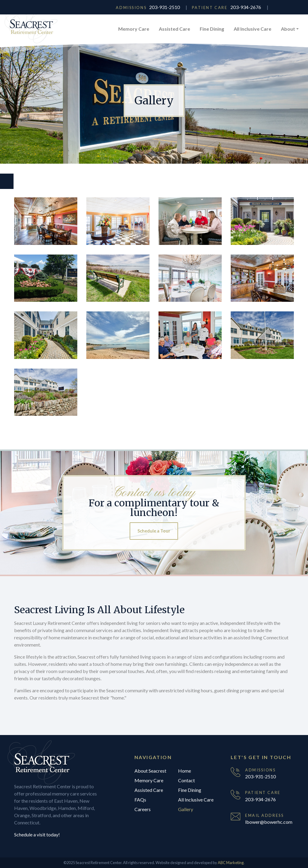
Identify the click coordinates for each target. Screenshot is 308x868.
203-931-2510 (165, 7)
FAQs (140, 800)
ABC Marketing (231, 863)
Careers (143, 809)
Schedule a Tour (154, 531)
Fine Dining (212, 29)
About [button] (288, 29)
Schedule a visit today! (37, 834)
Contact (186, 780)
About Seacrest (150, 771)
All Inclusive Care (253, 29)
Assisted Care (174, 29)
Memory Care (134, 29)
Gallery (186, 809)
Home (185, 771)
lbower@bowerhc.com (269, 822)
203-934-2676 (246, 7)
